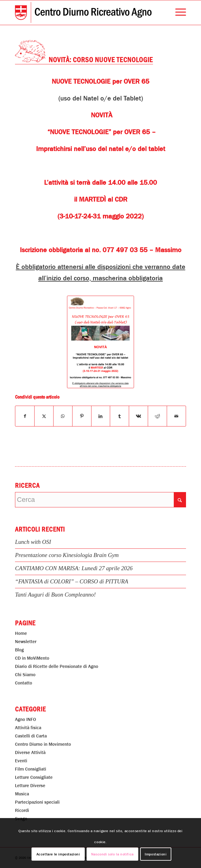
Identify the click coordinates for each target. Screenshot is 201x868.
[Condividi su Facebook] (25, 416)
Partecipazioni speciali (37, 802)
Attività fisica (28, 728)
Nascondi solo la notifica (112, 854)
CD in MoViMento (32, 658)
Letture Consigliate (34, 777)
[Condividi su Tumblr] (119, 416)
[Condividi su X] (44, 416)
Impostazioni (156, 854)
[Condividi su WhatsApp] (63, 416)
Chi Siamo (25, 675)
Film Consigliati (31, 769)
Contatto (24, 683)
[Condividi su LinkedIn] (101, 416)
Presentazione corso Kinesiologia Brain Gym (67, 555)
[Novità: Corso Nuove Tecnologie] (100, 342)
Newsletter (26, 642)
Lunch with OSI (33, 542)
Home (21, 633)
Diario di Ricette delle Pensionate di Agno (57, 666)
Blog (19, 650)
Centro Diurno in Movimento (43, 744)
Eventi (21, 761)
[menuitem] (178, 13)
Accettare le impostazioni (58, 854)
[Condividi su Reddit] (157, 416)
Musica (22, 794)
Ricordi (22, 810)
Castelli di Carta (31, 736)
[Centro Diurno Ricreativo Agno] (83, 13)
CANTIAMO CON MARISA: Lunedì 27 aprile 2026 (74, 568)
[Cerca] (100, 500)
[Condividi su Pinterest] (82, 416)
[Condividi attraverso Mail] (176, 416)
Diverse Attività (30, 752)
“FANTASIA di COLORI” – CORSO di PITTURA (72, 581)
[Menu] (178, 13)
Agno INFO (26, 719)
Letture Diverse (30, 786)
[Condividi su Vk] (138, 416)
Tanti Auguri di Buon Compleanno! (55, 595)
